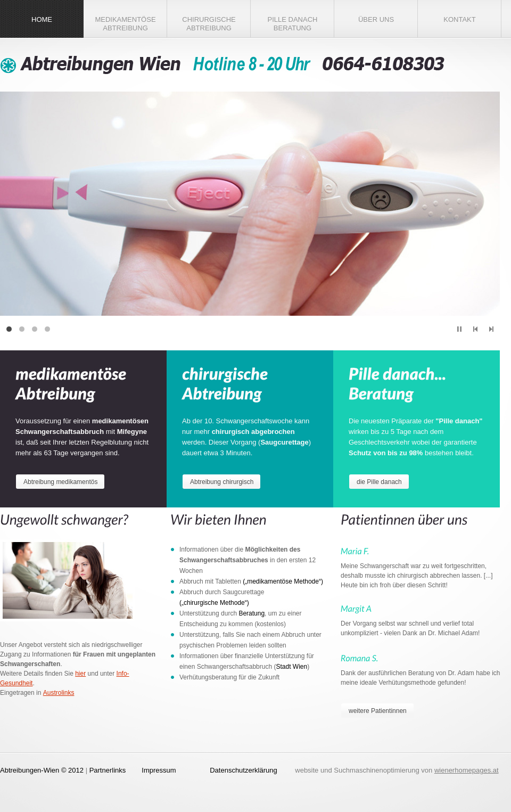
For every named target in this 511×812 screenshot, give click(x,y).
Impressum (159, 770)
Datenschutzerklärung (243, 770)
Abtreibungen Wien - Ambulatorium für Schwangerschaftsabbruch (224, 65)
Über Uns (376, 19)
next (491, 329)
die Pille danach (379, 482)
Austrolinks (59, 693)
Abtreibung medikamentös (60, 482)
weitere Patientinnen (378, 711)
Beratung (252, 613)
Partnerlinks (108, 770)
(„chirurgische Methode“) (214, 603)
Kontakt (459, 19)
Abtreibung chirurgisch (222, 482)
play (459, 329)
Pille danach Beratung (293, 24)
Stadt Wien (291, 667)
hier (80, 674)
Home (42, 19)
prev (475, 329)
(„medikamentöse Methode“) (283, 581)
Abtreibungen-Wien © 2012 (42, 770)
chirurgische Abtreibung (209, 24)
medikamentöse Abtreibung (125, 24)
